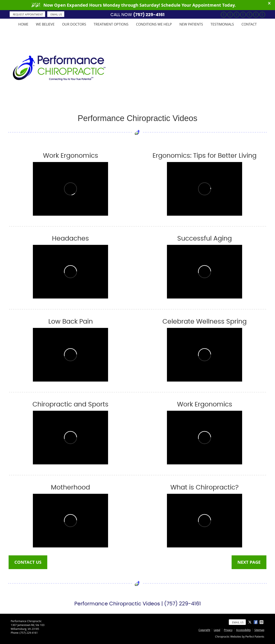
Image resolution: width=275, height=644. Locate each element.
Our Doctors (74, 24)
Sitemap (259, 630)
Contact (249, 24)
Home (23, 24)
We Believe (45, 24)
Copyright (204, 630)
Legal (217, 630)
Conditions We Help (154, 24)
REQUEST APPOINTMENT (28, 14)
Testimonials (222, 24)
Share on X (250, 622)
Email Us (56, 14)
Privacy (228, 630)
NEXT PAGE (249, 562)
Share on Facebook (256, 622)
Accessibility (243, 630)
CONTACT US (28, 562)
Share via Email (262, 622)
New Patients (191, 24)
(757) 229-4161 (149, 15)
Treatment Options (111, 24)
